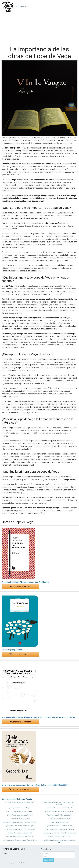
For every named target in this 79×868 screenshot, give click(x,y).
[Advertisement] (39, 28)
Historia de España (21, 6)
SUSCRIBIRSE (48, 860)
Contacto (6, 853)
